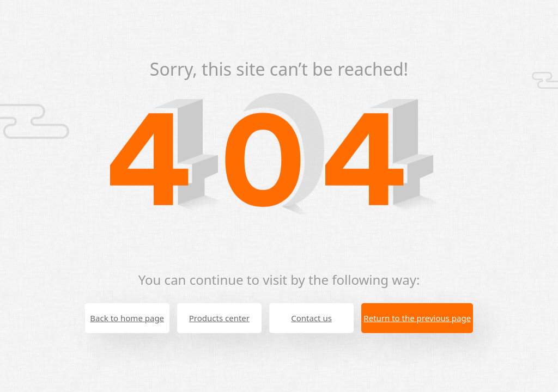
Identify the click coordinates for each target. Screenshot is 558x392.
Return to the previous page (417, 318)
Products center (219, 318)
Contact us (311, 318)
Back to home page (127, 318)
